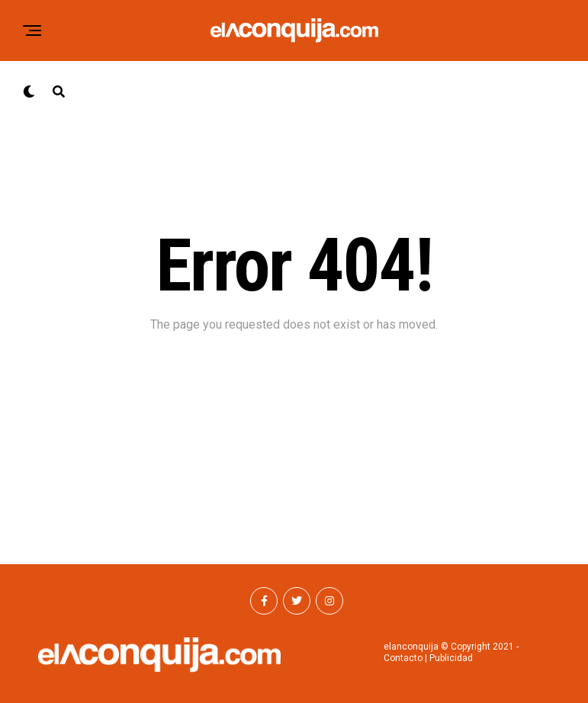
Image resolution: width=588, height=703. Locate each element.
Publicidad (451, 658)
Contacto (403, 658)
